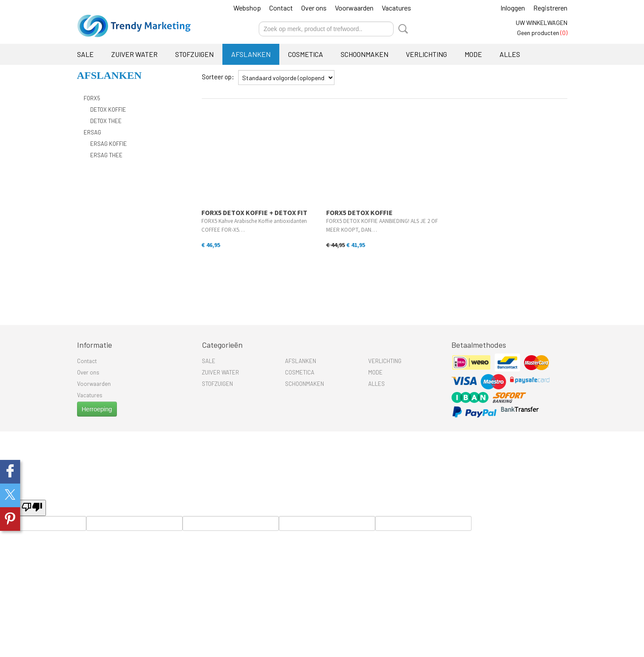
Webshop (247, 8)
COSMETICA (306, 54)
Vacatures (396, 8)
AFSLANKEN (251, 54)
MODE (473, 54)
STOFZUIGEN (194, 54)
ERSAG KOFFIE (109, 144)
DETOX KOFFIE (108, 109)
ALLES (510, 54)
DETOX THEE (106, 121)
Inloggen (513, 8)
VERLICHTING (426, 54)
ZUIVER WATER (134, 54)
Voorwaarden (354, 8)
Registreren (550, 8)
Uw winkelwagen (542, 23)
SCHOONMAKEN (364, 54)
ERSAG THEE (106, 155)
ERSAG (92, 132)
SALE (85, 54)
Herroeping (97, 409)
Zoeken (401, 29)
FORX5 (92, 98)
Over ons (314, 8)
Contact (281, 8)
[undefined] (32, 508)
